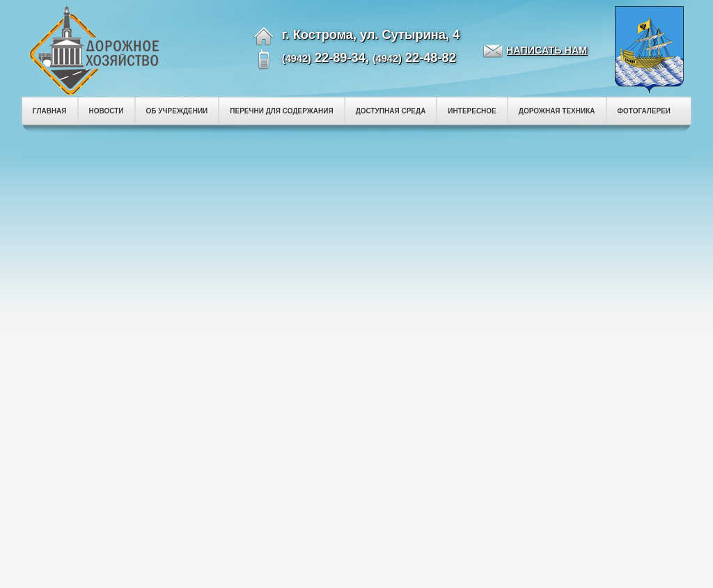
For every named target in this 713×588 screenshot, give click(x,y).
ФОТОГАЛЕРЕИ (644, 111)
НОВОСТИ (107, 111)
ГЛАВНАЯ (50, 111)
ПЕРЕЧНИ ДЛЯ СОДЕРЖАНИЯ (281, 111)
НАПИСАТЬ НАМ (547, 50)
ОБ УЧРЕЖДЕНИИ (177, 111)
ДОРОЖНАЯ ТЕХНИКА (557, 111)
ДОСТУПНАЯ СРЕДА (391, 111)
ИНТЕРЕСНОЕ (472, 111)
